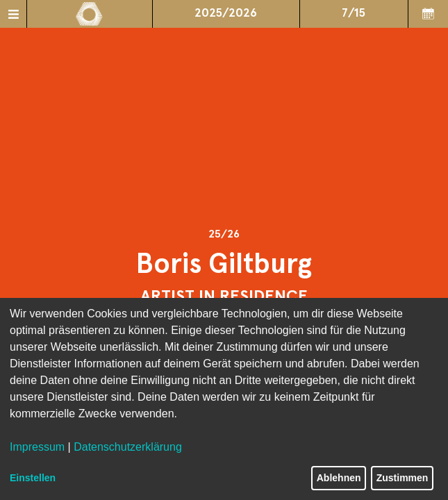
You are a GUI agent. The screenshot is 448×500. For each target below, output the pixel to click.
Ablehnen (339, 478)
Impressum (37, 447)
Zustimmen (403, 478)
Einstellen (33, 478)
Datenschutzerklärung (128, 447)
